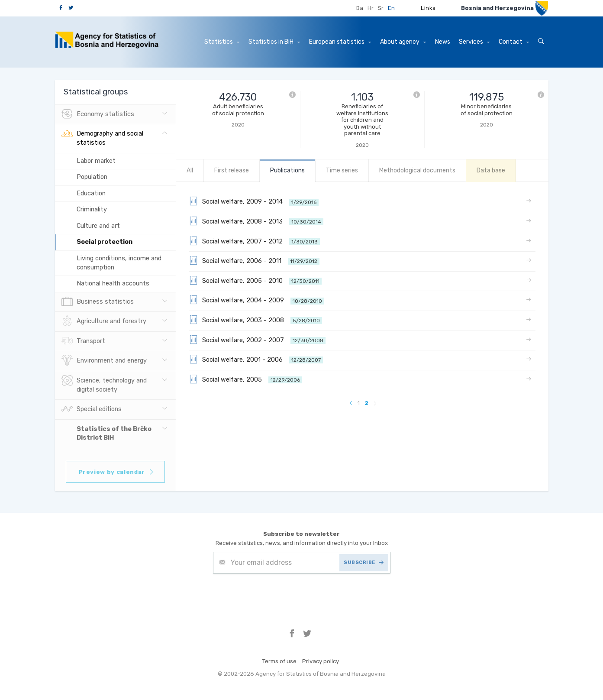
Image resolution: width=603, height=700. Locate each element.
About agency (403, 42)
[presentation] (279, 595)
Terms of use (279, 661)
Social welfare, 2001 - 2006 (256, 359)
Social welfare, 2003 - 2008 (256, 320)
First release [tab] (232, 170)
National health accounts (113, 284)
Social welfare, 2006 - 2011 (254, 260)
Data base (491, 170)
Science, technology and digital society (104, 384)
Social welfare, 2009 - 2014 (254, 201)
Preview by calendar (117, 472)
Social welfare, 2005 (246, 379)
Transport (83, 341)
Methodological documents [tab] (417, 170)
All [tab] (190, 170)
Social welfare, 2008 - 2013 (256, 221)
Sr (381, 8)
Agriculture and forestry (104, 321)
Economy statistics (98, 114)
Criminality (92, 209)
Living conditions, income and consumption (119, 263)
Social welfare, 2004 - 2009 (257, 300)
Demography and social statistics (102, 137)
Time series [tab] (342, 170)
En (391, 8)
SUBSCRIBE (364, 562)
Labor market (96, 161)
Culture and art (98, 226)
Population (92, 177)
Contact (514, 42)
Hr (371, 8)
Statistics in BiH (274, 42)
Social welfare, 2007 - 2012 (255, 241)
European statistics (340, 42)
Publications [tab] (287, 170)
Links (428, 8)
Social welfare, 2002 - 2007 (257, 340)
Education (91, 193)
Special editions (92, 409)
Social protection (105, 242)
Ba (360, 8)
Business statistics (98, 302)
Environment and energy (104, 361)
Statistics (222, 42)
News (443, 42)
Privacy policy (321, 661)
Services (474, 42)
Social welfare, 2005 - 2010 (255, 280)
